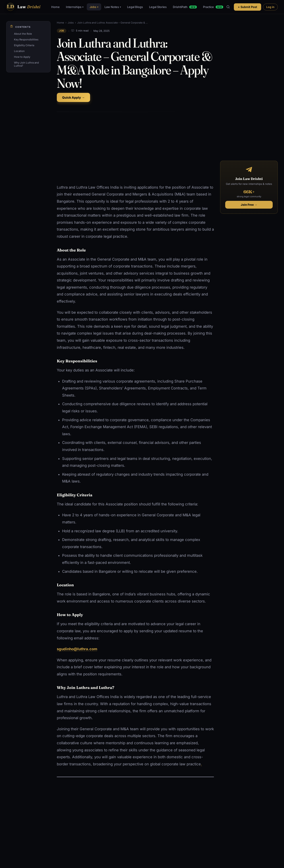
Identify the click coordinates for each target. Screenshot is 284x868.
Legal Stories (158, 7)
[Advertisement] (135, 148)
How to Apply (22, 57)
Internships (75, 7)
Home (55, 7)
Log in (270, 7)
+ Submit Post (248, 7)
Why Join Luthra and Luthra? (26, 64)
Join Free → (249, 205)
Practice (213, 7)
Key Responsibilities (26, 40)
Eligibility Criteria (24, 45)
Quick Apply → (73, 97)
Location (19, 51)
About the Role (23, 34)
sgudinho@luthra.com (77, 649)
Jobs (94, 7)
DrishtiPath (185, 7)
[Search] (228, 7)
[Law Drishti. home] (23, 7)
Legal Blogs (135, 7)
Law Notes (113, 7)
